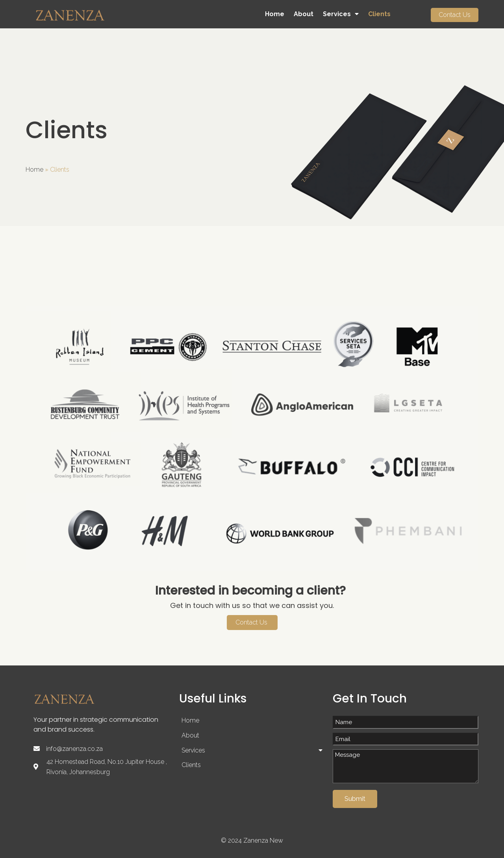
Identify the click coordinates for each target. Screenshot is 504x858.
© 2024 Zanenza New (252, 841)
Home (34, 170)
